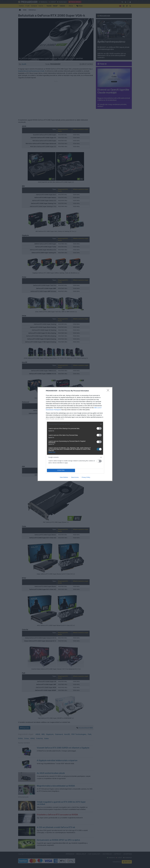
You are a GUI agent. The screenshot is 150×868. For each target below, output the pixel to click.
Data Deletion (64, 477)
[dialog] (75, 434)
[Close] (109, 391)
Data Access (75, 477)
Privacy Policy (86, 477)
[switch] (99, 428)
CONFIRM (61, 470)
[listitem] (75, 424)
